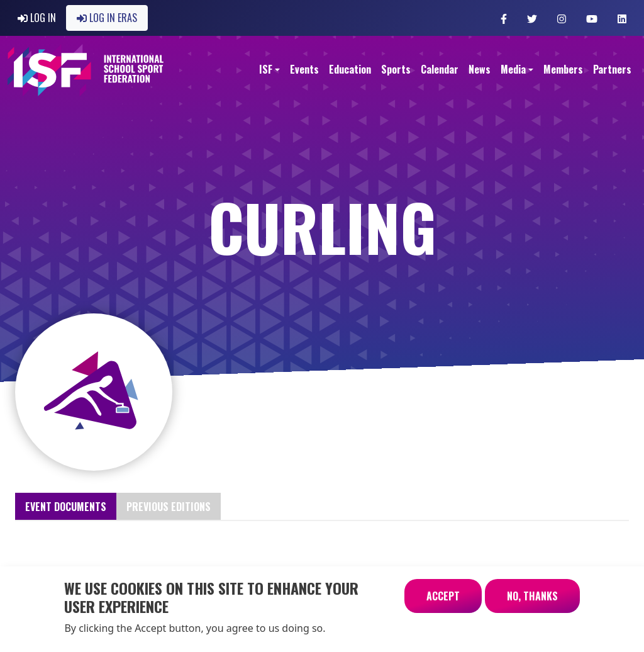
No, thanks (532, 602)
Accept (443, 602)
